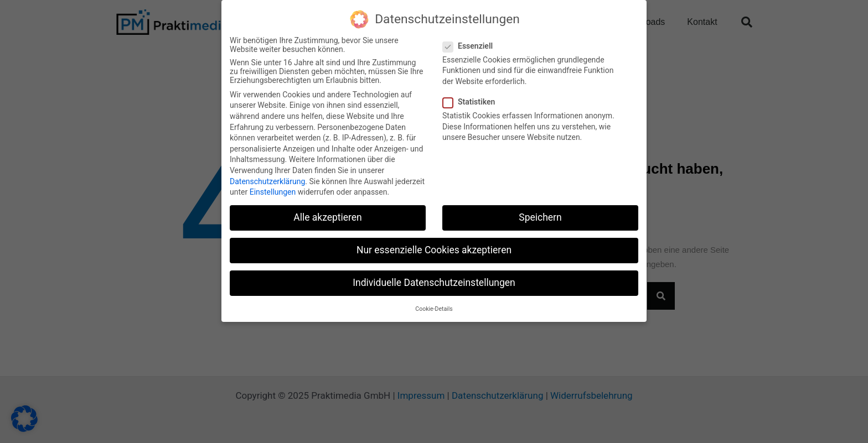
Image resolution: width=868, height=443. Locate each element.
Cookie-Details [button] (434, 307)
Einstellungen (273, 191)
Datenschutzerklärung (267, 180)
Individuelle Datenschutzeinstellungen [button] (434, 282)
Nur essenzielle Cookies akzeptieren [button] (434, 249)
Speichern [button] (540, 216)
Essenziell (471, 44)
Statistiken (472, 101)
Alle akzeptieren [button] (328, 216)
